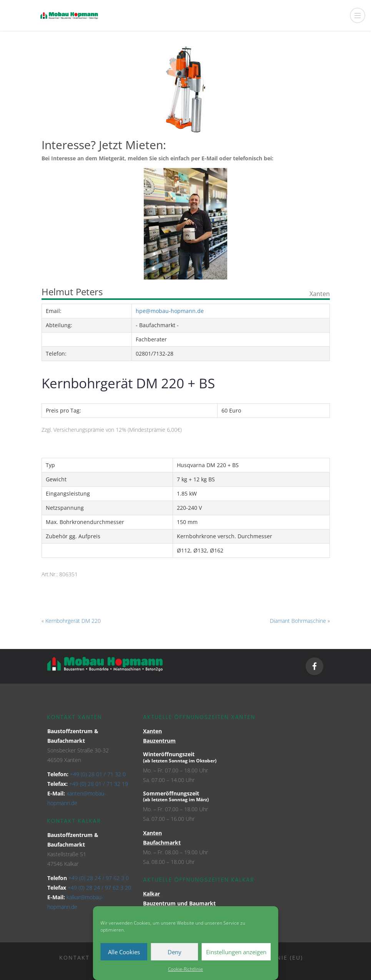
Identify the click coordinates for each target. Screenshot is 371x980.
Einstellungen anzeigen (236, 952)
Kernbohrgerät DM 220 (73, 621)
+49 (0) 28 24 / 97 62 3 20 (99, 888)
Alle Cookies (124, 952)
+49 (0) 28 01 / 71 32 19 (99, 784)
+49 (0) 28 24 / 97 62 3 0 (99, 878)
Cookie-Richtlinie (185, 969)
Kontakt (74, 958)
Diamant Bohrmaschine (298, 621)
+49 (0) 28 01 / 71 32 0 (98, 774)
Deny (175, 952)
